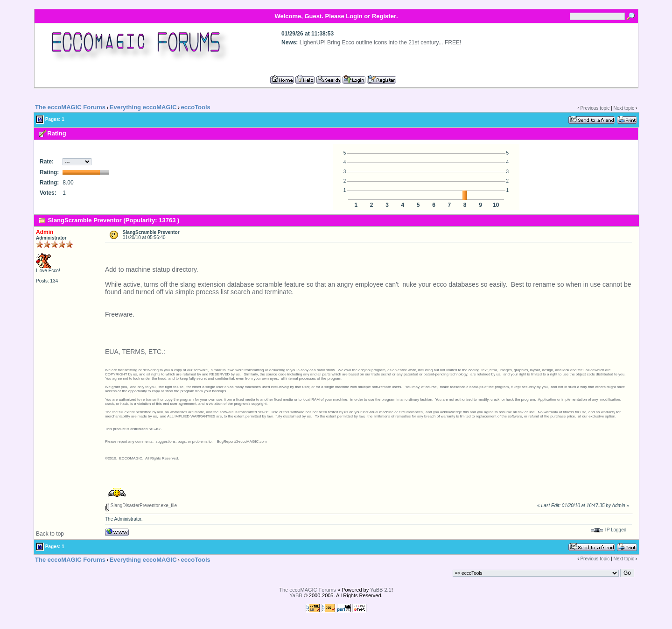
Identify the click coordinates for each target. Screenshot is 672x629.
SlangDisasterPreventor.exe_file (141, 505)
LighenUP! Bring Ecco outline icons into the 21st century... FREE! (381, 42)
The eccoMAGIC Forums (70, 107)
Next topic (623, 108)
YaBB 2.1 (381, 590)
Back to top (50, 534)
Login (354, 16)
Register (384, 16)
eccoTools (196, 107)
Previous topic (595, 108)
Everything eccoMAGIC (143, 107)
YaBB (296, 595)
